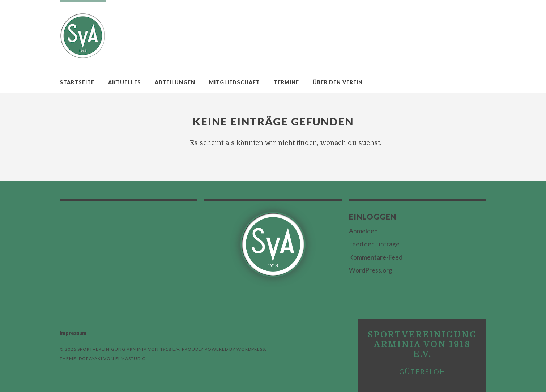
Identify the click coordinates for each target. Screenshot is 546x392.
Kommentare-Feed (376, 257)
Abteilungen (175, 82)
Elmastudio (131, 359)
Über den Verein (338, 82)
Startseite (77, 82)
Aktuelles (125, 82)
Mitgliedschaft (234, 82)
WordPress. (251, 349)
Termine (286, 82)
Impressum (73, 333)
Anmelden (363, 231)
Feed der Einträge (374, 244)
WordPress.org (371, 270)
